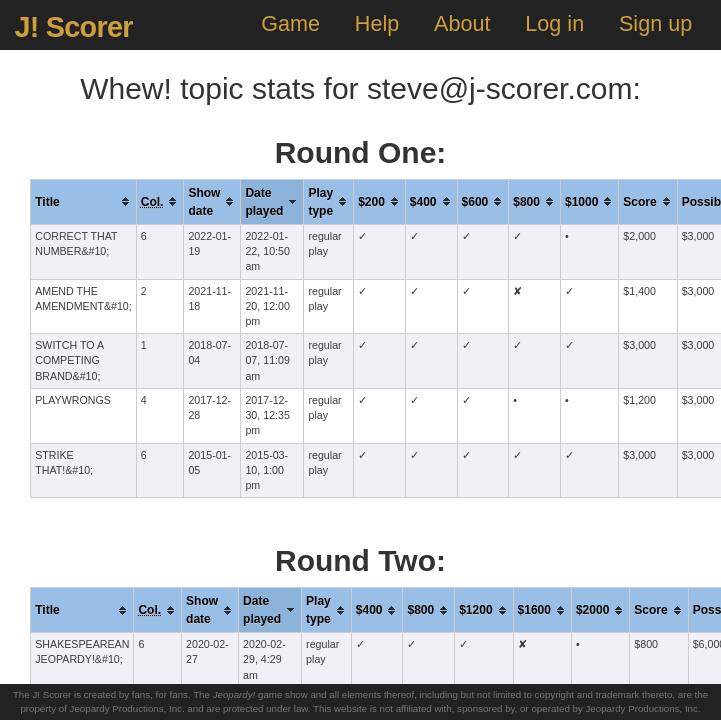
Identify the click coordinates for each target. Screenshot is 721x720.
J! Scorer (73, 27)
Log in (554, 23)
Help (377, 23)
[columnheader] (84, 201)
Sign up (655, 23)
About (462, 23)
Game (290, 23)
